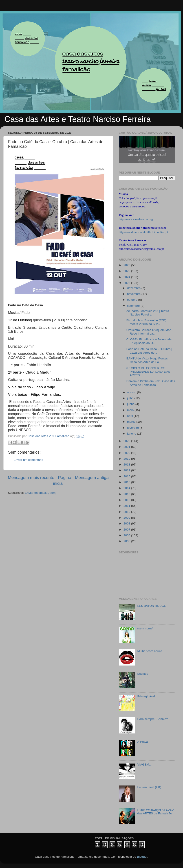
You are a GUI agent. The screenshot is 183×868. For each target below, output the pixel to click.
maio (131, 410)
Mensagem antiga (92, 478)
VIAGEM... (144, 765)
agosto (132, 392)
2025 (127, 271)
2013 (127, 494)
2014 (127, 488)
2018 (127, 464)
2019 (127, 459)
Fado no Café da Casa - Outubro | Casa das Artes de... (149, 351)
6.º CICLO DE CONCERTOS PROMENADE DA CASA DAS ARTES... (148, 372)
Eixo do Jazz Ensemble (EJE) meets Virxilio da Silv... (146, 322)
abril (130, 416)
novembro (134, 294)
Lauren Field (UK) (149, 787)
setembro (134, 306)
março (132, 422)
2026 (127, 265)
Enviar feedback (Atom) (41, 493)
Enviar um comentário (28, 460)
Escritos (143, 674)
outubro (133, 300)
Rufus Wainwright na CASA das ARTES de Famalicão (156, 812)
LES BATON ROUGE (152, 606)
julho (131, 398)
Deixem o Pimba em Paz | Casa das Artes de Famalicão (151, 383)
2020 (127, 453)
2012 (127, 500)
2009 (127, 518)
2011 (127, 506)
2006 (127, 535)
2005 (127, 541)
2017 (127, 470)
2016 (127, 476)
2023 (127, 283)
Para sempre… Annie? (152, 719)
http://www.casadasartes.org (136, 219)
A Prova (142, 742)
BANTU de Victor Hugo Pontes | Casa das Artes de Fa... (148, 360)
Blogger (142, 857)
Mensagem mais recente (31, 478)
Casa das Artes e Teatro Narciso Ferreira (78, 119)
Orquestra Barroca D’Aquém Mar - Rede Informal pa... (150, 332)
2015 (127, 482)
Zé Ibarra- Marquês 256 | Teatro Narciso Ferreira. (148, 313)
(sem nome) (145, 628)
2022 (127, 441)
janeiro (132, 434)
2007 (127, 530)
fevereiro (133, 428)
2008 (127, 523)
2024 (127, 277)
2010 (127, 512)
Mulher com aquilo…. (152, 651)
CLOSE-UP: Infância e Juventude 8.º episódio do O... (149, 341)
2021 (127, 447)
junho (131, 404)
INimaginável (146, 696)
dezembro (134, 288)
